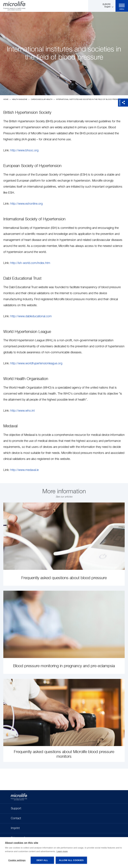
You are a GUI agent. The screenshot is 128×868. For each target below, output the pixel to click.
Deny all (42, 860)
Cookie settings (17, 860)
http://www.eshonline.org (26, 204)
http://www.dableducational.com (31, 316)
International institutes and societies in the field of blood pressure (88, 99)
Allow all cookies (71, 860)
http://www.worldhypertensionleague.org (37, 364)
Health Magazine (20, 99)
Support (16, 809)
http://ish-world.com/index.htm (30, 263)
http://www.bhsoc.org (24, 151)
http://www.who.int (22, 411)
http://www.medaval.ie (24, 470)
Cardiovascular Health (42, 99)
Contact (16, 818)
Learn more (62, 851)
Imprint (15, 828)
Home (6, 99)
